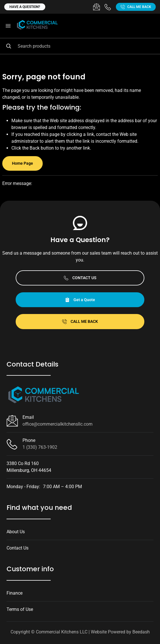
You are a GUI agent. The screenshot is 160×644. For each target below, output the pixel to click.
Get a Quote (80, 300)
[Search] (80, 46)
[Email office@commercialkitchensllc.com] (97, 7)
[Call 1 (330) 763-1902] (108, 7)
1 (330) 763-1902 (40, 447)
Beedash (141, 632)
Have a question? (25, 7)
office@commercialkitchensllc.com (58, 424)
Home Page (22, 163)
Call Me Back (136, 7)
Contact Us (80, 278)
